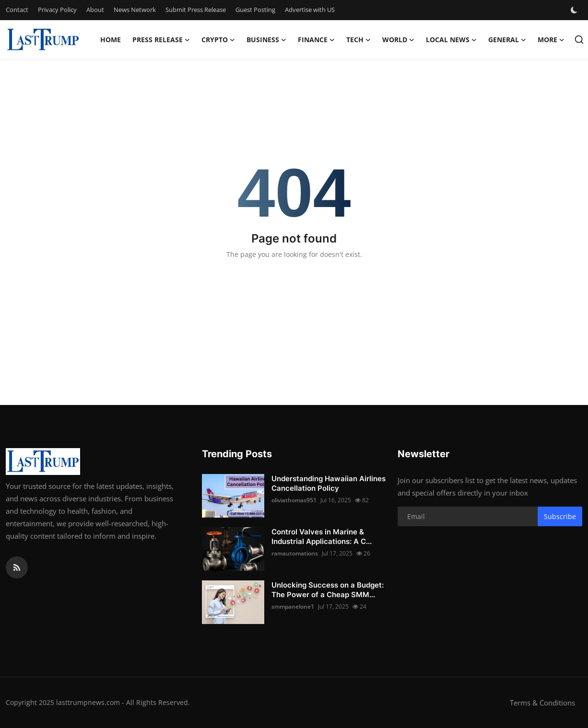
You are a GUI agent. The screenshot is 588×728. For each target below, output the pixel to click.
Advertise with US (310, 10)
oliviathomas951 (294, 500)
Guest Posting (255, 10)
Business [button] (266, 40)
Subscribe (560, 516)
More (551, 40)
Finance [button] (316, 40)
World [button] (398, 40)
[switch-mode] (575, 10)
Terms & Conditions (542, 703)
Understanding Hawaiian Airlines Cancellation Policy (329, 483)
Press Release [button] (161, 40)
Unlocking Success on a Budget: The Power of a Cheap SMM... (328, 590)
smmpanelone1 (293, 607)
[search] (579, 40)
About (95, 10)
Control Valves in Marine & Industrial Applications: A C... (322, 537)
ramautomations (295, 553)
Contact (17, 10)
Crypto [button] (218, 40)
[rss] (17, 567)
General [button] (507, 40)
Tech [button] (359, 40)
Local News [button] (451, 40)
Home (111, 40)
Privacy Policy (57, 10)
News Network (135, 10)
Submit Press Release (196, 10)
